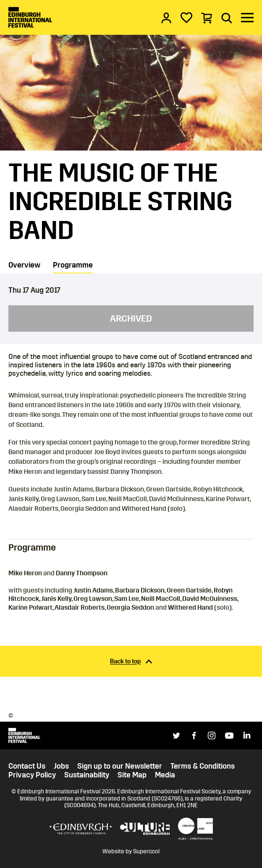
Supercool (146, 851)
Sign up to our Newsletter (120, 766)
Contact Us (27, 766)
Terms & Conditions (203, 766)
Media (165, 775)
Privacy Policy (32, 775)
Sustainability (87, 775)
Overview (24, 265)
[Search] (227, 18)
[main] (131, 355)
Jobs (61, 766)
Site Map (132, 775)
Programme (73, 265)
